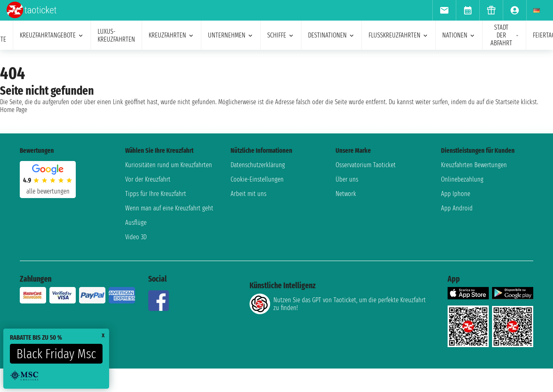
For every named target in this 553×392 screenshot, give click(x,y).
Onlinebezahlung (462, 179)
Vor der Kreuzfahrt (148, 179)
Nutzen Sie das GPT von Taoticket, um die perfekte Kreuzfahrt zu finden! (338, 304)
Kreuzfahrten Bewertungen (474, 165)
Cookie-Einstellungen (257, 179)
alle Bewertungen (48, 191)
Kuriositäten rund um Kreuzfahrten (169, 165)
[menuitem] (444, 10)
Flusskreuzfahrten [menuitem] (399, 35)
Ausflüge (136, 223)
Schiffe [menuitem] (281, 35)
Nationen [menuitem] (459, 35)
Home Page (14, 110)
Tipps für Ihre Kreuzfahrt (156, 194)
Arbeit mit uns (248, 194)
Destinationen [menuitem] (331, 35)
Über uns (347, 179)
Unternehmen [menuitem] (231, 35)
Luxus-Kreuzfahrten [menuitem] (116, 35)
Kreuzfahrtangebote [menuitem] (52, 35)
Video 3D (136, 237)
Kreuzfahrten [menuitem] (171, 35)
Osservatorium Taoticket (366, 165)
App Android (457, 208)
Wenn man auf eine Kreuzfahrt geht (169, 208)
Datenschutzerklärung (258, 165)
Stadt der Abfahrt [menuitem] (505, 35)
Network (346, 194)
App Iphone (456, 194)
